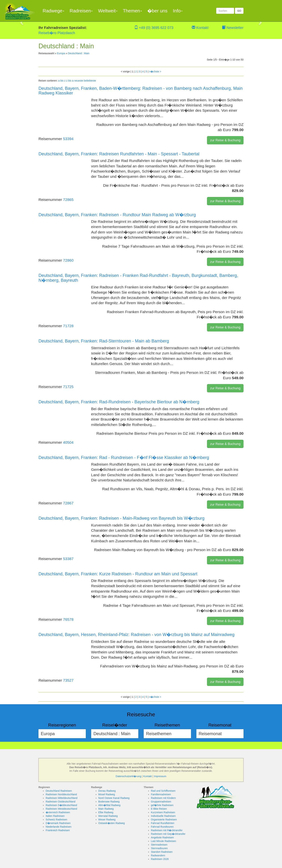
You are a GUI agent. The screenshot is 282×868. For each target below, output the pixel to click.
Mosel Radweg (107, 794)
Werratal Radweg (108, 816)
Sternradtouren (159, 848)
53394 (68, 139)
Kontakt (200, 28)
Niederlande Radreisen (59, 827)
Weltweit (108, 11)
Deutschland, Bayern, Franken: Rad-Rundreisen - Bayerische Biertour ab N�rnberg (119, 402)
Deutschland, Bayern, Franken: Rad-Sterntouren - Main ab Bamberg (104, 341)
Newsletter (233, 28)
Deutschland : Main (79, 53)
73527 (68, 680)
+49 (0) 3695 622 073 (154, 28)
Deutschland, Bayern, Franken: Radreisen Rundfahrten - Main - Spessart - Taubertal (119, 154)
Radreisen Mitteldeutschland (62, 798)
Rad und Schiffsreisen (163, 791)
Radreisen (81, 11)
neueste (79, 81)
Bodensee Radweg (109, 802)
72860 (68, 260)
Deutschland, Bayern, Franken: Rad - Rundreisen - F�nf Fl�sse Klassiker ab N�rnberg (124, 457)
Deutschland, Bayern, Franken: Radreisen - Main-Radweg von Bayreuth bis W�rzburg (121, 518)
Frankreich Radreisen (58, 830)
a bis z (62, 81)
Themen (132, 11)
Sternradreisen (159, 845)
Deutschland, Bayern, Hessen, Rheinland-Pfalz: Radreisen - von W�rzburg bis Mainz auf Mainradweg (137, 634)
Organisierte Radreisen (164, 820)
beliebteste (90, 81)
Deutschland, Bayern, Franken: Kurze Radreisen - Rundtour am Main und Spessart (118, 574)
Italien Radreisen (55, 816)
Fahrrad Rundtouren (162, 827)
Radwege (53, 11)
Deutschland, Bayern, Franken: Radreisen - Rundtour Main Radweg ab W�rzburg (117, 215)
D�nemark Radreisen (58, 823)
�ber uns (157, 11)
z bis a (70, 81)
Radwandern (158, 855)
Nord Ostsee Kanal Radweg (114, 798)
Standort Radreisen (162, 852)
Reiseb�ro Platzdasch (57, 33)
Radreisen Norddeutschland (61, 794)
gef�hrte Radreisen (162, 805)
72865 (68, 200)
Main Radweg (106, 809)
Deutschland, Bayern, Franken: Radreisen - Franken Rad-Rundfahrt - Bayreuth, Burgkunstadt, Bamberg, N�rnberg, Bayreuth (138, 278)
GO (239, 11)
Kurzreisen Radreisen (163, 812)
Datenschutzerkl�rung (128, 776)
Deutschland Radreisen (59, 791)
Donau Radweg (107, 791)
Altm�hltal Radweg (109, 805)
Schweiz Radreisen (56, 820)
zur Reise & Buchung (225, 140)
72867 (68, 503)
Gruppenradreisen (161, 802)
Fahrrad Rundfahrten (163, 823)
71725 (68, 387)
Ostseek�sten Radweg (112, 823)
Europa (61, 53)
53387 (68, 559)
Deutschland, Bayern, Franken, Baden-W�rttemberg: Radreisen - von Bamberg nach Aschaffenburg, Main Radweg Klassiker (141, 91)
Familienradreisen (161, 794)
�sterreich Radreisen (58, 812)
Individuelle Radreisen (163, 816)
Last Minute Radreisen (163, 841)
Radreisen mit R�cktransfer (167, 830)
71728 (68, 326)
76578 (68, 619)
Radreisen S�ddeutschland (61, 805)
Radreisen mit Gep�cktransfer (168, 834)
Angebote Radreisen (162, 837)
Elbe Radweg (106, 812)
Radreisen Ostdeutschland (61, 802)
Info (178, 11)
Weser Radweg (107, 820)
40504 (68, 442)
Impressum (160, 776)
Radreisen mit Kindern (163, 798)
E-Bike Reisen (159, 809)
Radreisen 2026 (160, 859)
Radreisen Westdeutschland (61, 809)
